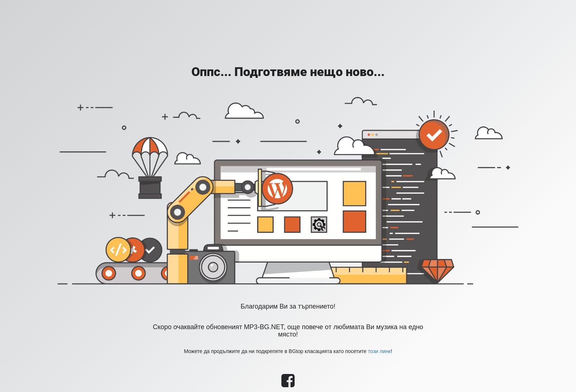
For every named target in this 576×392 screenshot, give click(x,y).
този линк (379, 351)
